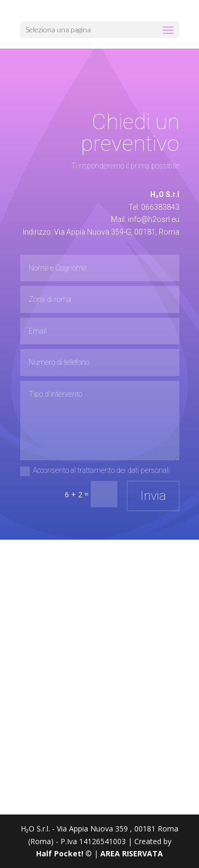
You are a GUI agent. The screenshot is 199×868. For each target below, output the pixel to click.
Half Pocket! (60, 853)
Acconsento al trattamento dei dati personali (95, 471)
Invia (153, 496)
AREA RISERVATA (132, 853)
